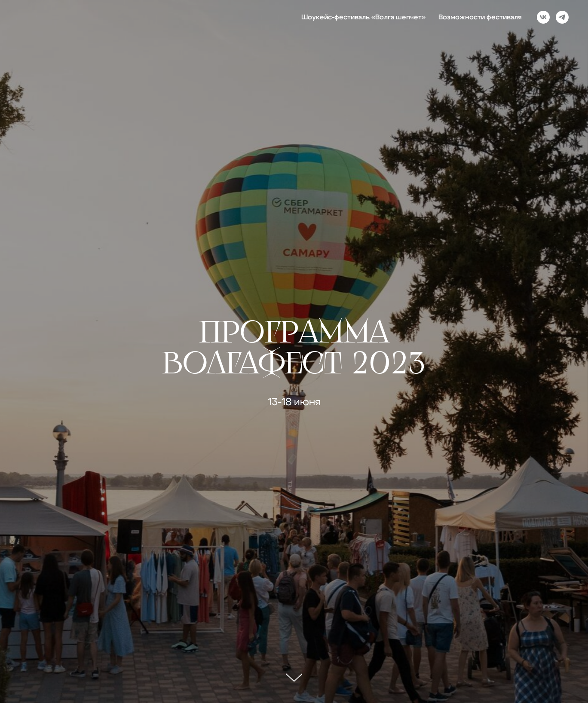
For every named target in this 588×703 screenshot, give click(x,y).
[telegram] (562, 17)
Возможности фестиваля (480, 17)
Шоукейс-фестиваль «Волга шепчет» (363, 17)
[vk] (543, 17)
